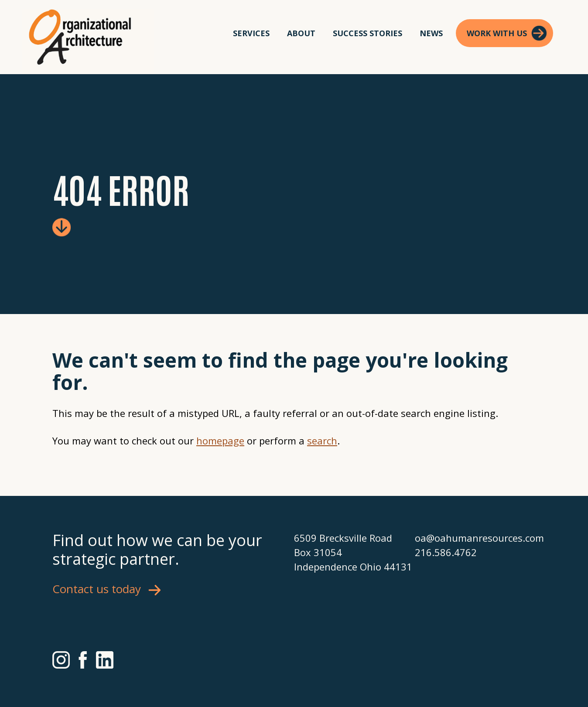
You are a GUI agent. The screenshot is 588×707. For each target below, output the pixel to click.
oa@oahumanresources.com (475, 538)
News (431, 33)
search (322, 441)
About (301, 33)
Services (251, 33)
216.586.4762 (446, 552)
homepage (220, 441)
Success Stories (367, 33)
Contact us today (97, 589)
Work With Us (497, 33)
